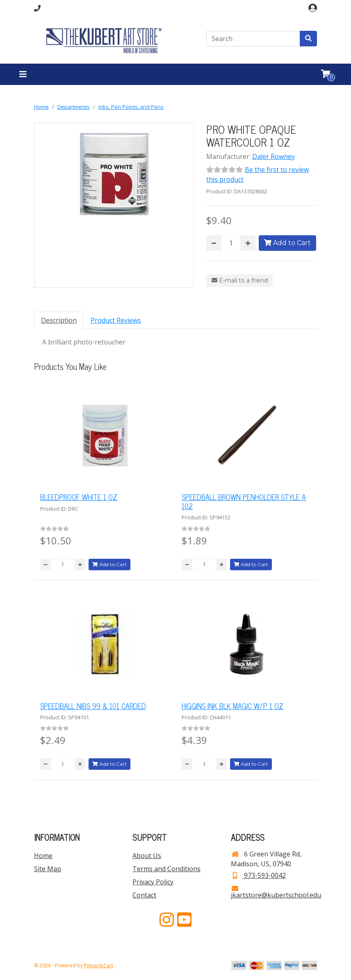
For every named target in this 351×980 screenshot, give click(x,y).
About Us (147, 856)
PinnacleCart (99, 965)
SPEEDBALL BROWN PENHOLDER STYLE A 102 (244, 501)
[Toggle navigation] (23, 74)
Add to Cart (287, 243)
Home (41, 107)
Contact (144, 895)
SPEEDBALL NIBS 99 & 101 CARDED (93, 706)
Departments (74, 107)
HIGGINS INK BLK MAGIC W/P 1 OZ (232, 706)
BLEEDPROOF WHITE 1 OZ (79, 497)
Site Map (48, 869)
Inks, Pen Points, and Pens (131, 107)
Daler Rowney (274, 156)
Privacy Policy (153, 882)
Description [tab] (59, 320)
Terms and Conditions (166, 869)
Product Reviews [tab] (116, 320)
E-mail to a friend (240, 280)
